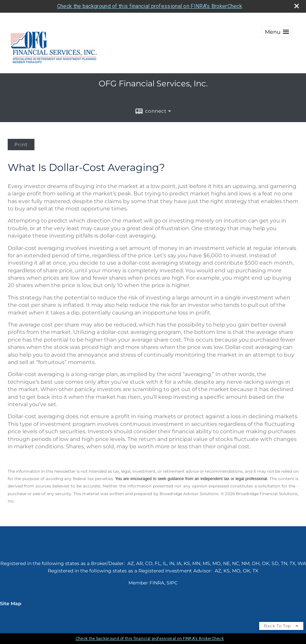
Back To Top (281, 626)
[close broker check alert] (297, 6)
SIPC (172, 583)
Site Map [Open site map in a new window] (11, 604)
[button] (277, 32)
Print (21, 145)
